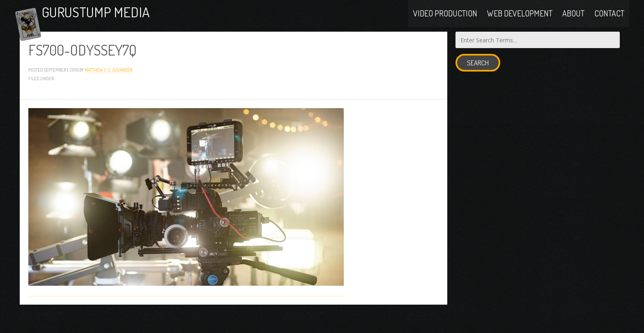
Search (478, 82)
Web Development (520, 21)
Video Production (445, 21)
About (573, 21)
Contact (609, 21)
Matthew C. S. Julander (108, 89)
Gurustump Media (124, 22)
